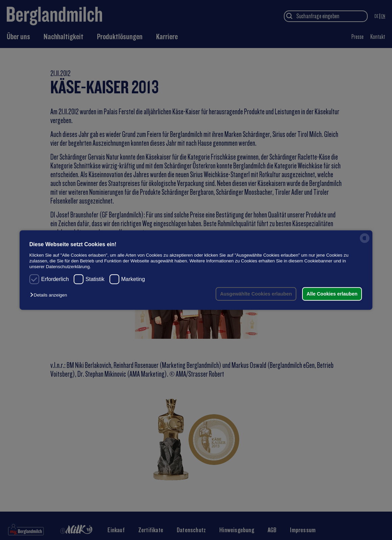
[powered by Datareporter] (365, 242)
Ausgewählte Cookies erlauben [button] (256, 294)
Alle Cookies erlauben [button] (332, 294)
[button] (50, 295)
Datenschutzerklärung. (68, 267)
